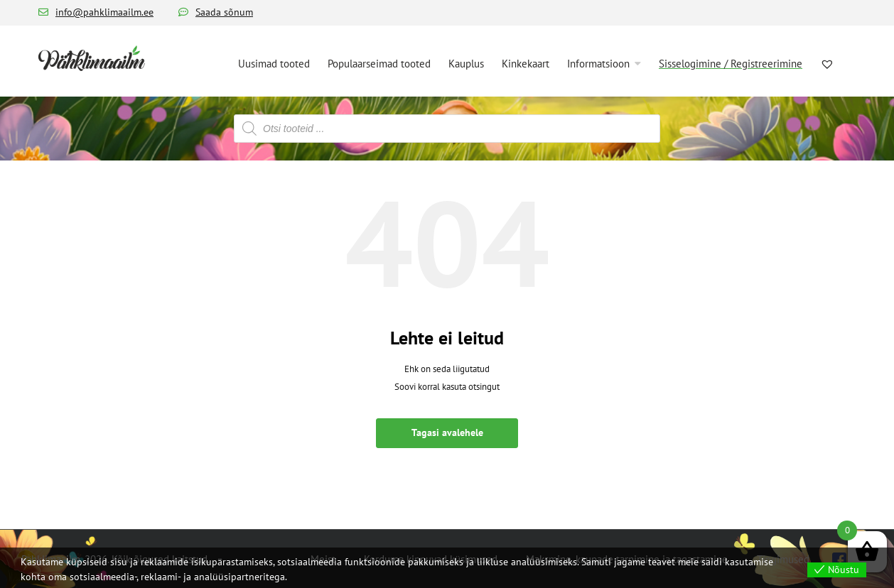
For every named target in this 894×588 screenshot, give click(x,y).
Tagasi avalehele (447, 432)
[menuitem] (274, 62)
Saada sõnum (224, 12)
